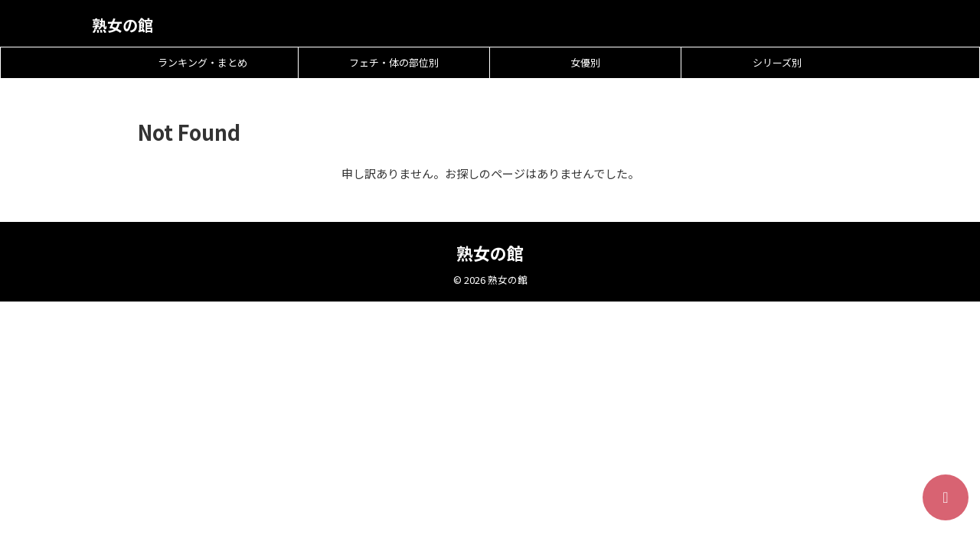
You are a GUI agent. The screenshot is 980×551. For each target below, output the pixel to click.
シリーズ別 (777, 62)
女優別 (585, 62)
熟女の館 (122, 25)
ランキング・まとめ (203, 62)
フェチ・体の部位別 (394, 62)
